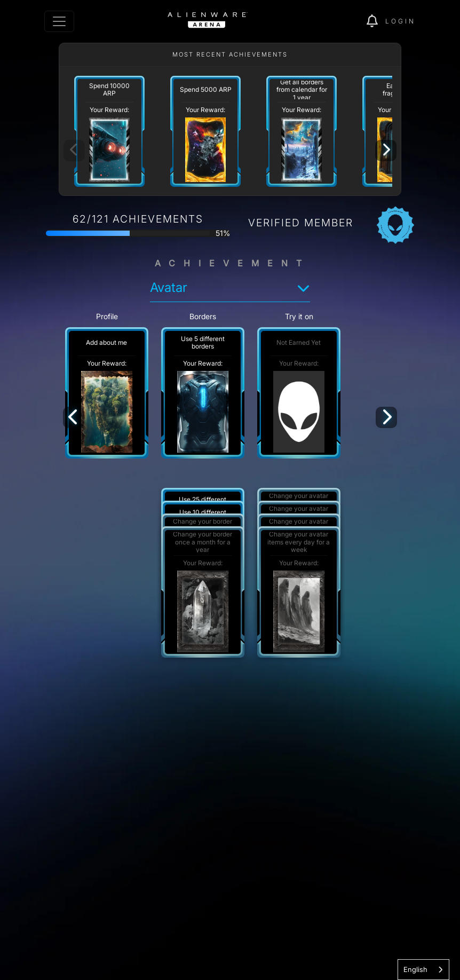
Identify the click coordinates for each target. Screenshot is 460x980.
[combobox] (423, 970)
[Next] (386, 151)
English (415, 969)
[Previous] (74, 417)
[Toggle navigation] (59, 21)
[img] (376, 21)
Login (400, 21)
